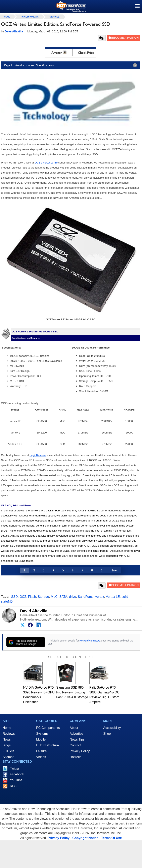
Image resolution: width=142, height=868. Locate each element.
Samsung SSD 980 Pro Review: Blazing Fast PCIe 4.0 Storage (72, 692)
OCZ (23, 597)
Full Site (8, 751)
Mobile (41, 739)
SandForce (86, 597)
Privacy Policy (80, 751)
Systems (42, 734)
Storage (54, 17)
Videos (41, 757)
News (7, 739)
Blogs (7, 745)
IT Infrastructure (48, 745)
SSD (14, 597)
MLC (54, 597)
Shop (107, 734)
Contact (75, 745)
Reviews (9, 734)
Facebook (17, 774)
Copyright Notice (85, 838)
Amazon (57, 53)
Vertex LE (113, 597)
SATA (63, 597)
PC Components (30, 17)
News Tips (77, 739)
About (74, 728)
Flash (32, 597)
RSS (13, 786)
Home (7, 728)
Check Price (86, 53)
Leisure (41, 751)
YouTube (16, 780)
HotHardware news (90, 641)
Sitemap (9, 757)
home (7, 17)
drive (73, 597)
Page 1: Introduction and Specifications (72, 65)
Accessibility (112, 728)
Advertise (76, 734)
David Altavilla (34, 611)
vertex (100, 597)
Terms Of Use (111, 838)
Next (114, 570)
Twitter (15, 768)
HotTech (76, 757)
